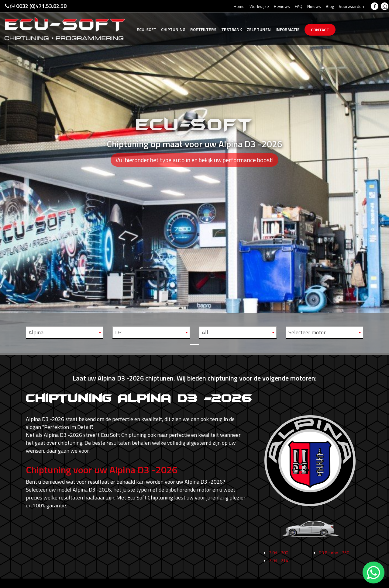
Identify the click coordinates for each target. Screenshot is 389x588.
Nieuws (314, 6)
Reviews (282, 6)
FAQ (299, 6)
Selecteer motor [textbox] (307, 332)
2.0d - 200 (279, 555)
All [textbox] (205, 332)
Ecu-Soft (146, 29)
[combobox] (65, 332)
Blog (330, 6)
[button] (29, 176)
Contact (320, 30)
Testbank (232, 29)
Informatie (288, 29)
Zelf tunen (259, 29)
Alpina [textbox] (36, 332)
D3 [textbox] (119, 332)
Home (239, 6)
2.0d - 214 (279, 563)
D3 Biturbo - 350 (334, 555)
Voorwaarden (351, 6)
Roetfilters (203, 29)
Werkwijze (259, 6)
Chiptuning (173, 29)
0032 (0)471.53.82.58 (36, 6)
